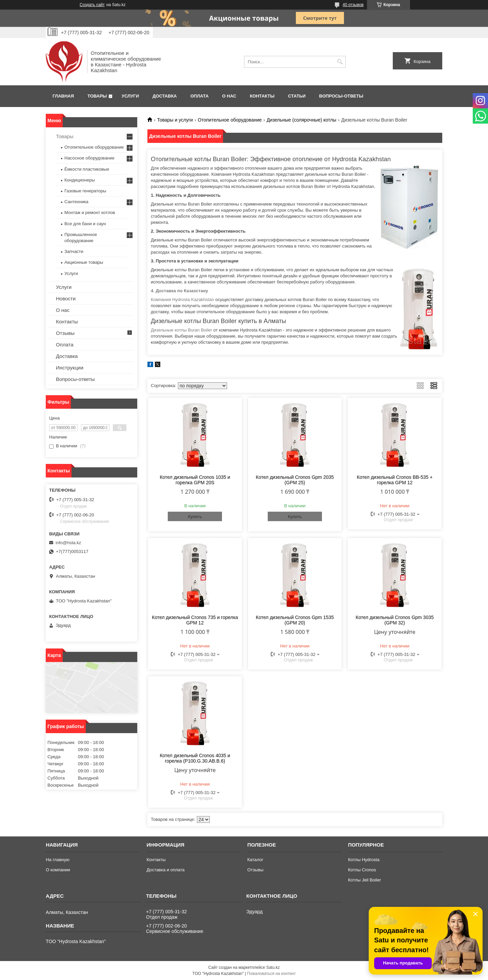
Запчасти (74, 251)
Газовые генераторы (85, 191)
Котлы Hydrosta (364, 860)
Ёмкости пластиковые (87, 169)
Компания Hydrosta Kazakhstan (182, 300)
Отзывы (65, 333)
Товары (97, 96)
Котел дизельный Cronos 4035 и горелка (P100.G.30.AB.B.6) (195, 758)
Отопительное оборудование (230, 120)
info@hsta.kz (68, 543)
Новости (66, 299)
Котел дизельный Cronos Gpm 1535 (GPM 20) (295, 620)
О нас (229, 96)
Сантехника (76, 202)
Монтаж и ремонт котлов (90, 212)
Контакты (262, 96)
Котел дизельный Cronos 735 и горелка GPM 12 (195, 620)
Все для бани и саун (85, 224)
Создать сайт (92, 5)
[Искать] (340, 62)
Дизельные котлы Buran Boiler (181, 330)
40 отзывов (353, 5)
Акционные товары (84, 262)
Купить (195, 517)
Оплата (200, 96)
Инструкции (70, 368)
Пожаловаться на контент (271, 974)
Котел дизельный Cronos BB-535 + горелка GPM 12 (395, 480)
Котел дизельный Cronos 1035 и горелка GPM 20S (195, 480)
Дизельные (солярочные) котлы (302, 120)
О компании (58, 870)
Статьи (297, 96)
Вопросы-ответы (341, 96)
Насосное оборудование (89, 158)
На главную (58, 860)
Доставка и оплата (165, 870)
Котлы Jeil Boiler (364, 880)
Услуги (130, 96)
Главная (63, 96)
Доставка (165, 96)
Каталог (255, 860)
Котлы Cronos (362, 870)
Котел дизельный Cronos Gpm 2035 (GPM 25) (295, 480)
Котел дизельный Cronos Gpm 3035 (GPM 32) (395, 620)
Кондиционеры (80, 180)
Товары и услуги (175, 120)
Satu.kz (273, 967)
